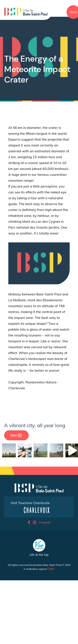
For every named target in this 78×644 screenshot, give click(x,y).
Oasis (51, 622)
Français (45, 576)
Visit (16, 435)
